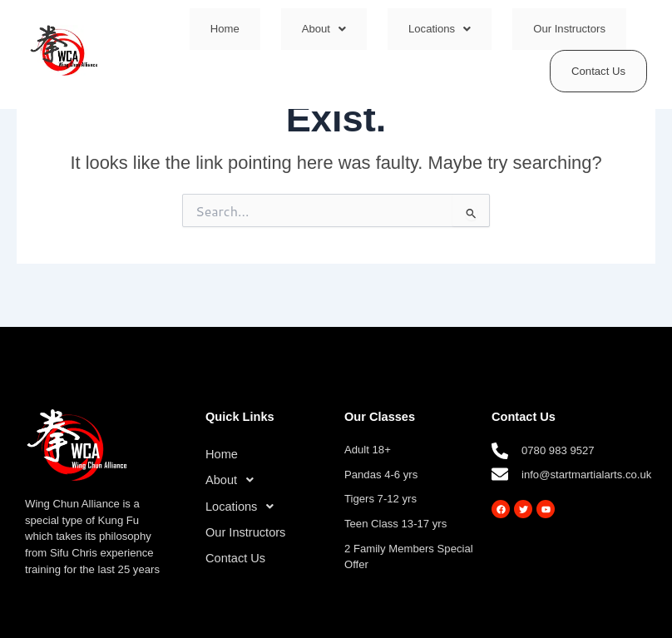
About (324, 29)
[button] (324, 29)
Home (225, 29)
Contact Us (598, 71)
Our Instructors (569, 29)
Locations (440, 29)
